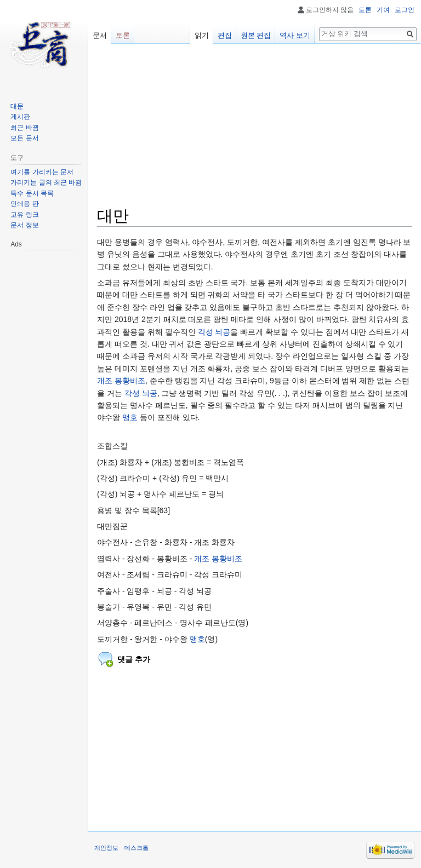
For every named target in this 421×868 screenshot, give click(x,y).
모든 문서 (24, 138)
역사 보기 (295, 35)
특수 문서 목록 (32, 193)
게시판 (20, 117)
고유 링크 (24, 215)
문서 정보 (24, 225)
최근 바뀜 (24, 128)
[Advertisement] (255, 129)
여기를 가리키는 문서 (42, 172)
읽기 (202, 35)
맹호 (130, 417)
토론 (365, 10)
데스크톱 (136, 848)
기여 (383, 10)
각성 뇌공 (214, 332)
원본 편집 (256, 35)
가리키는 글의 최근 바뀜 (46, 182)
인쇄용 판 (24, 204)
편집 (225, 35)
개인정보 (106, 848)
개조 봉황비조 (121, 381)
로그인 (405, 10)
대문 (17, 106)
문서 (100, 35)
